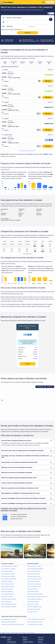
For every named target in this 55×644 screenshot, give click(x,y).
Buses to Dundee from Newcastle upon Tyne (38, 597)
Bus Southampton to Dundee (34, 610)
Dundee (50, 388)
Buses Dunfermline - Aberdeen (8, 577)
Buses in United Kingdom (13, 633)
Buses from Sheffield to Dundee (35, 608)
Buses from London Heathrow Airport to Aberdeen (13, 625)
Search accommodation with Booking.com (12, 30)
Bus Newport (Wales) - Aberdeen (9, 600)
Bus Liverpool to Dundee (33, 592)
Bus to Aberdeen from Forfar (8, 585)
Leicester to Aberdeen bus (7, 592)
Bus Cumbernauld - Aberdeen (8, 575)
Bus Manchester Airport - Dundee (35, 625)
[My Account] (43, 2)
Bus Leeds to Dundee (32, 590)
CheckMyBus (3, 633)
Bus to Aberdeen (23, 633)
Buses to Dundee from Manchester (35, 595)
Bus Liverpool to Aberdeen (7, 595)
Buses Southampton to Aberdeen (9, 608)
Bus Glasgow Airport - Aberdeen (9, 623)
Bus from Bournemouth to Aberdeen (9, 567)
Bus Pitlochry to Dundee (33, 603)
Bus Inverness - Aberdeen (7, 590)
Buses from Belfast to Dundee (34, 567)
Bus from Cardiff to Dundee (34, 575)
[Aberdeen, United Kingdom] (29, 18)
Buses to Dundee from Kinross (34, 587)
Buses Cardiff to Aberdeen (7, 572)
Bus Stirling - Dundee (32, 613)
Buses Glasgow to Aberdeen (8, 587)
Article (40, 643)
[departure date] (16, 27)
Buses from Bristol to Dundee (34, 572)
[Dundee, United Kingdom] (29, 22)
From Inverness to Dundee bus (34, 585)
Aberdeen (40, 388)
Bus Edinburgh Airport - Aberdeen (9, 620)
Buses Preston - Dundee (33, 605)
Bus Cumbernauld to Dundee (34, 577)
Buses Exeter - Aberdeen (7, 582)
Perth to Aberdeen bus (6, 603)
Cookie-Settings (28, 643)
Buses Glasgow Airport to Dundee (35, 623)
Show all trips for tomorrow (27, 151)
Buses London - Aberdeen (7, 597)
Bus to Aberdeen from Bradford (8, 570)
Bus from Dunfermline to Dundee (35, 580)
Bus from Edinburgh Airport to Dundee (36, 620)
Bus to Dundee (31, 633)
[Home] (7, 2)
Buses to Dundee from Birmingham (35, 570)
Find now (48, 81)
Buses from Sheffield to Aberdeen (9, 605)
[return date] (40, 27)
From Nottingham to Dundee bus (35, 600)
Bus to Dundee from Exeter (34, 582)
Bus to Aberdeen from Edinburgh (9, 580)
